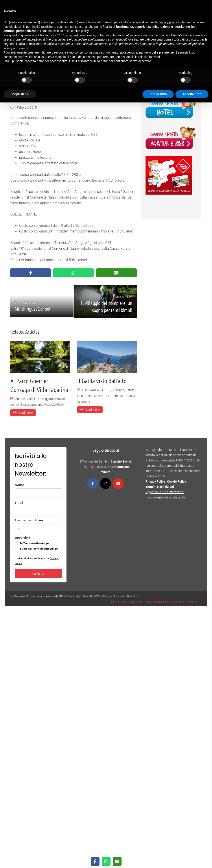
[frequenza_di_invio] (38, 528)
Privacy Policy (155, 481)
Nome (19, 485)
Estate (130, 390)
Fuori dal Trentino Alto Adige (39, 549)
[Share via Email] (116, 273)
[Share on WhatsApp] (73, 273)
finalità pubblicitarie (29, 44)
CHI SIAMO (119, 602)
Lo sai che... (85, 396)
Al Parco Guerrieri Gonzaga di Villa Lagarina (39, 385)
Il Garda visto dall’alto (102, 381)
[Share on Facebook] (31, 273)
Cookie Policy (177, 481)
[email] (38, 511)
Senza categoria (32, 405)
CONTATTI (194, 602)
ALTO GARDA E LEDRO (96, 390)
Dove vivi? (22, 538)
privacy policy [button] (168, 22)
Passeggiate (45, 399)
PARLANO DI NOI (140, 602)
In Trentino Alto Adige (34, 543)
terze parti (72, 35)
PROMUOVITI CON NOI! (169, 602)
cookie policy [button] (80, 31)
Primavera (118, 396)
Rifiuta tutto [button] (158, 94)
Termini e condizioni (160, 487)
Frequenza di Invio (29, 520)
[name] (38, 493)
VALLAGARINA (54, 405)
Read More (23, 413)
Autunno (118, 390)
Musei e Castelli (25, 399)
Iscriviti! (38, 573)
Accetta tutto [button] (192, 94)
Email (19, 503)
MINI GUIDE (102, 396)
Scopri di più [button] (20, 94)
